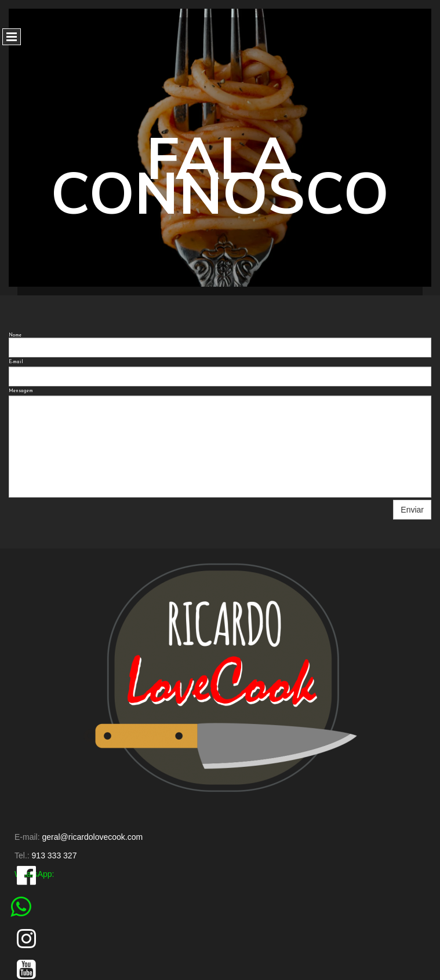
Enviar (412, 510)
